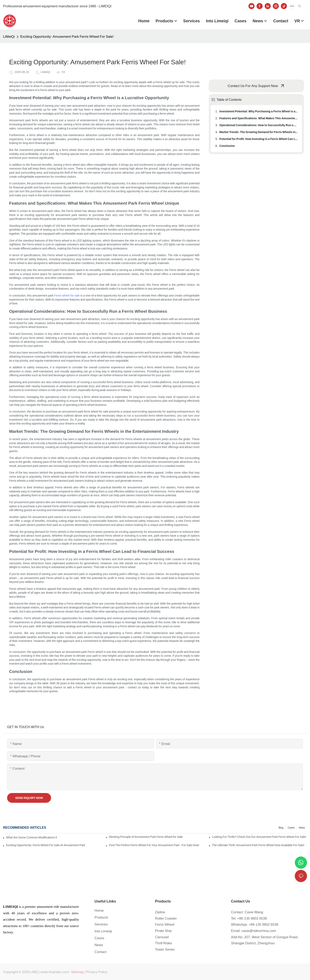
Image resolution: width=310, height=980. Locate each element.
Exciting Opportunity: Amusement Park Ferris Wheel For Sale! (67, 37)
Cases (291, 828)
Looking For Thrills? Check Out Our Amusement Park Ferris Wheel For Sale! (259, 837)
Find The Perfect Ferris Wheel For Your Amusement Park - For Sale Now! (154, 845)
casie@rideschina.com (259, 931)
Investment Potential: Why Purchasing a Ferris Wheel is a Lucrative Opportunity (259, 111)
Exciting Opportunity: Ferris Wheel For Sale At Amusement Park (46, 845)
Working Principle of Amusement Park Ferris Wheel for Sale (146, 837)
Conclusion (227, 146)
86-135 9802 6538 (253, 918)
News (302, 828)
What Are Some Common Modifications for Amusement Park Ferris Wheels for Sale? (31, 837)
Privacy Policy (97, 972)
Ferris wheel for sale (67, 296)
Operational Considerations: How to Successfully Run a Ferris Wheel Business (259, 125)
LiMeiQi (9, 37)
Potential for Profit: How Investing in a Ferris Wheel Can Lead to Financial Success (259, 139)
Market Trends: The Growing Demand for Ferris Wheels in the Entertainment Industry (259, 132)
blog (281, 828)
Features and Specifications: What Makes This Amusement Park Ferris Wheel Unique (259, 118)
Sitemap (77, 972)
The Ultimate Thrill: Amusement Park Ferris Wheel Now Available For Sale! (258, 845)
